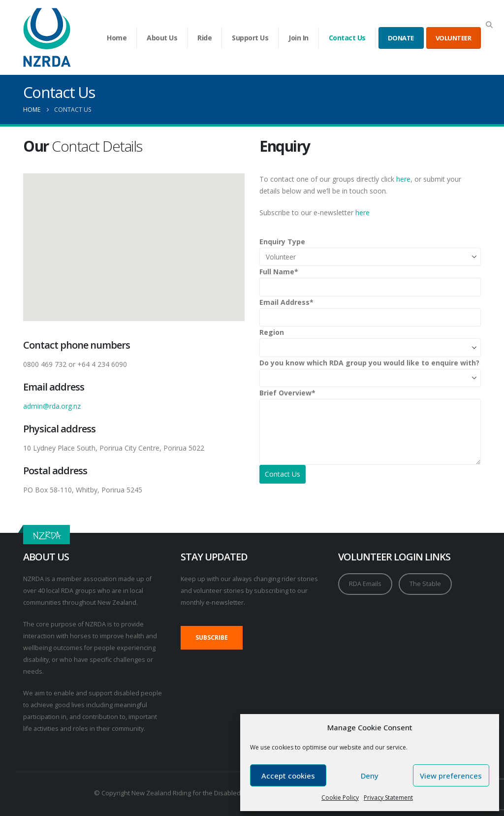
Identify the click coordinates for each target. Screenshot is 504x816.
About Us (162, 38)
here (403, 179)
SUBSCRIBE (212, 637)
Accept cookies (288, 776)
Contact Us (347, 38)
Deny (370, 776)
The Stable (425, 584)
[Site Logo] (47, 37)
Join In (299, 38)
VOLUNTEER (454, 38)
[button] (489, 25)
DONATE (401, 38)
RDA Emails (365, 584)
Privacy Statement (388, 798)
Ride (205, 38)
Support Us (250, 38)
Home (117, 38)
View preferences (451, 776)
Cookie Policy (340, 798)
